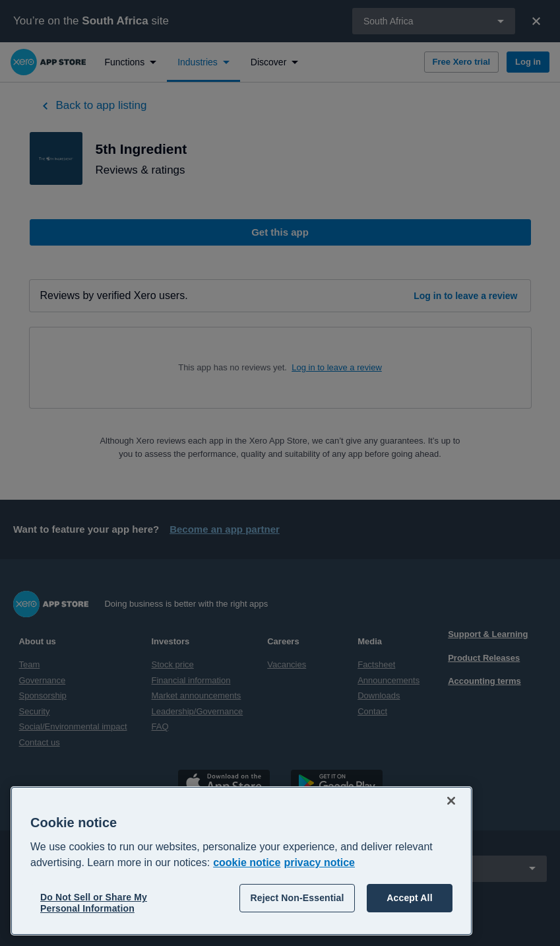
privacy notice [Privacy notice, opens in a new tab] (319, 862)
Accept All (409, 898)
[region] (241, 861)
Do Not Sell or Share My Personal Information (94, 903)
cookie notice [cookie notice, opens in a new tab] (247, 862)
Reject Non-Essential (297, 898)
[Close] (451, 801)
